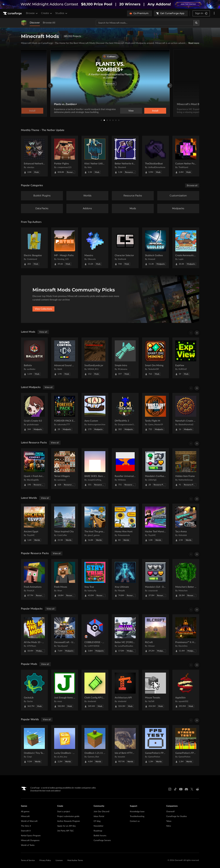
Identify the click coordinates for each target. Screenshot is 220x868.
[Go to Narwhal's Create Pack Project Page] (186, 413)
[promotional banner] (110, 4)
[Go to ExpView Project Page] (186, 358)
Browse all (192, 185)
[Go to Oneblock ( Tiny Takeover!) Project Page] (34, 745)
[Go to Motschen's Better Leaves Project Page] (186, 579)
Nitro (169, 826)
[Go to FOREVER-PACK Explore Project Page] (65, 413)
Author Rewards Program (69, 821)
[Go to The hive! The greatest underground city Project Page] (95, 524)
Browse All (49, 23)
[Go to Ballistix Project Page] (34, 358)
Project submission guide (68, 816)
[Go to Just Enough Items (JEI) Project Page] (65, 690)
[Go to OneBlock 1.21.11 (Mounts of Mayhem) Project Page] (95, 745)
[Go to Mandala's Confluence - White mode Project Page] (155, 469)
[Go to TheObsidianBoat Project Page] (155, 156)
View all (43, 332)
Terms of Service (28, 860)
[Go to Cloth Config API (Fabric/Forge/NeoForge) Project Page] (95, 690)
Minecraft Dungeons (30, 840)
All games (25, 812)
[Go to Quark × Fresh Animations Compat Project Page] (34, 469)
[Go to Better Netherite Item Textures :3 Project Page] (125, 156)
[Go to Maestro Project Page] (95, 248)
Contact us (135, 821)
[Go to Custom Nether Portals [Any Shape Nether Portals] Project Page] (186, 156)
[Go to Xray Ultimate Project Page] (125, 579)
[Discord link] (186, 789)
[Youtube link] (181, 789)
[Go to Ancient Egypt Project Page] (34, 524)
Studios (62, 13)
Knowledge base (137, 812)
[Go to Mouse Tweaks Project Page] (155, 690)
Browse (32, 13)
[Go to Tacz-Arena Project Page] (186, 524)
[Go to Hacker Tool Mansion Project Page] (155, 524)
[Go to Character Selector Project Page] (125, 248)
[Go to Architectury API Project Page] (125, 690)
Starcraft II (26, 831)
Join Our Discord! (102, 812)
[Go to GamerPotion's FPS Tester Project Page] (155, 745)
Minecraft (25, 816)
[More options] (214, 13)
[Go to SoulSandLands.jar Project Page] (95, 358)
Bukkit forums (100, 836)
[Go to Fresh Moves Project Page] (65, 579)
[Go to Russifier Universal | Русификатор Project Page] (125, 469)
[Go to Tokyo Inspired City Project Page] (65, 524)
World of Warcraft (29, 821)
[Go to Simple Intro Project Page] (125, 358)
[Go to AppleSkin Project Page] (186, 690)
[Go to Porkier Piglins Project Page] (65, 156)
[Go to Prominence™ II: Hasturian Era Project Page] (186, 635)
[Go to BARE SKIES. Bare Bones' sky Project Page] (95, 469)
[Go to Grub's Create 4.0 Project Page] (34, 413)
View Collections (43, 309)
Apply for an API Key (66, 826)
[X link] (192, 789)
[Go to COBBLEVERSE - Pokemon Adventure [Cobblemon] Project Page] (95, 635)
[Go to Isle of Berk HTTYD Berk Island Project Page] (125, 745)
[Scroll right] (197, 333)
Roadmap (98, 831)
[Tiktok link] (175, 789)
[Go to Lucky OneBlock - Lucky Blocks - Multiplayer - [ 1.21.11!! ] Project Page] (65, 745)
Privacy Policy (45, 860)
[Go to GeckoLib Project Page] (34, 690)
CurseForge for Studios (177, 816)
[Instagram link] (170, 789)
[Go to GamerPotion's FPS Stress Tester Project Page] (186, 745)
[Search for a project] (145, 23)
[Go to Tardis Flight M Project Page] (155, 413)
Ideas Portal (99, 816)
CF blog (97, 821)
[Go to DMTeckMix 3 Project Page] (125, 413)
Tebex (169, 821)
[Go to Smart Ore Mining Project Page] (155, 358)
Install (155, 111)
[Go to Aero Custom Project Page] (95, 413)
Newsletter (98, 826)
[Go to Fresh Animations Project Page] (34, 579)
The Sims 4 (26, 826)
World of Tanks (28, 845)
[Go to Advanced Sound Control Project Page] (65, 358)
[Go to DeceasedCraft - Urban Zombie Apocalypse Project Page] (65, 635)
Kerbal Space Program (31, 836)
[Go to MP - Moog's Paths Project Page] (65, 248)
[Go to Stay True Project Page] (95, 579)
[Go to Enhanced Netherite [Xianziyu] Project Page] (34, 156)
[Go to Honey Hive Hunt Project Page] (125, 524)
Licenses (59, 860)
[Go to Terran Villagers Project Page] (65, 469)
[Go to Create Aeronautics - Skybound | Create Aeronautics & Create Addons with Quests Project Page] (186, 248)
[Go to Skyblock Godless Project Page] (155, 248)
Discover (35, 23)
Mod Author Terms (75, 860)
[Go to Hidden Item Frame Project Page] (186, 469)
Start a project (64, 812)
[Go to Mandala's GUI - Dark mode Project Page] (155, 579)
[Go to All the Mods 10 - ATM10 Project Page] (34, 635)
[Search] (196, 23)
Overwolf (170, 812)
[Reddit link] (197, 789)
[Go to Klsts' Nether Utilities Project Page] (95, 156)
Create (47, 13)
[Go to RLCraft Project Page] (155, 635)
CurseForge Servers (102, 840)
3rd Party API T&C (65, 831)
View (131, 111)
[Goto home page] (13, 13)
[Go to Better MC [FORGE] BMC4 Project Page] (125, 635)
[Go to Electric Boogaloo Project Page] (34, 248)
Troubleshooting (137, 816)
